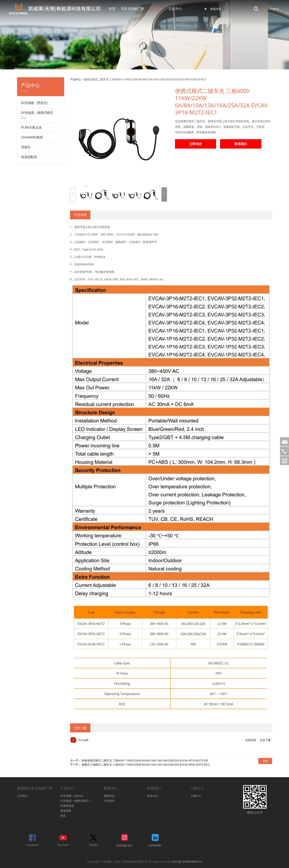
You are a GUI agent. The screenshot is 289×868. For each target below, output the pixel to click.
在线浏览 (251, 740)
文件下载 (80, 728)
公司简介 (23, 796)
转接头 (26, 147)
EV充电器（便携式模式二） (37, 115)
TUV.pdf (83, 740)
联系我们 (241, 144)
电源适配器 (29, 157)
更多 (63, 816)
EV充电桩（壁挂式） (36, 103)
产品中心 (156, 9)
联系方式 (152, 796)
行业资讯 (109, 801)
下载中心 (196, 796)
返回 (265, 761)
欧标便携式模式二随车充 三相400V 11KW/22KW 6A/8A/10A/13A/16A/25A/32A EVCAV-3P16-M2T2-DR (145, 760)
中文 (263, 9)
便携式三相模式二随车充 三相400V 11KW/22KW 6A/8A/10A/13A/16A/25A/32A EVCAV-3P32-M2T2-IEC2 (146, 765)
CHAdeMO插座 (32, 137)
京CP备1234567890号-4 (187, 862)
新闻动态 (109, 796)
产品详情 (80, 215)
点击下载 (265, 740)
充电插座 (66, 811)
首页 (112, 9)
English (274, 9)
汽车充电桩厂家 (133, 9)
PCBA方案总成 (31, 127)
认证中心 (175, 9)
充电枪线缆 (67, 806)
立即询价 (196, 144)
